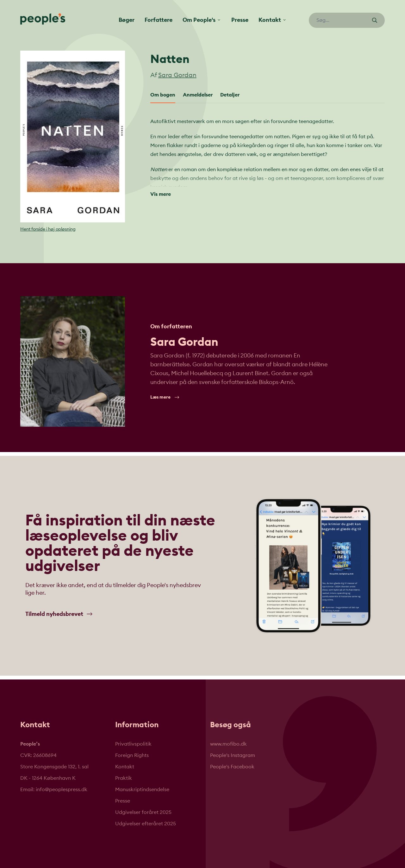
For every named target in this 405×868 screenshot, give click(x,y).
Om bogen (163, 95)
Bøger (127, 20)
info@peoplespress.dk (62, 790)
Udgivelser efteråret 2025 (146, 824)
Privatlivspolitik (133, 744)
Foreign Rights (132, 755)
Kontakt (125, 767)
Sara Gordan (177, 75)
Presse (240, 20)
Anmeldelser (198, 95)
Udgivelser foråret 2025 (143, 812)
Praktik (124, 778)
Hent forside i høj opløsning (48, 229)
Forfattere (159, 20)
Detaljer (230, 95)
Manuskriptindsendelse (142, 790)
